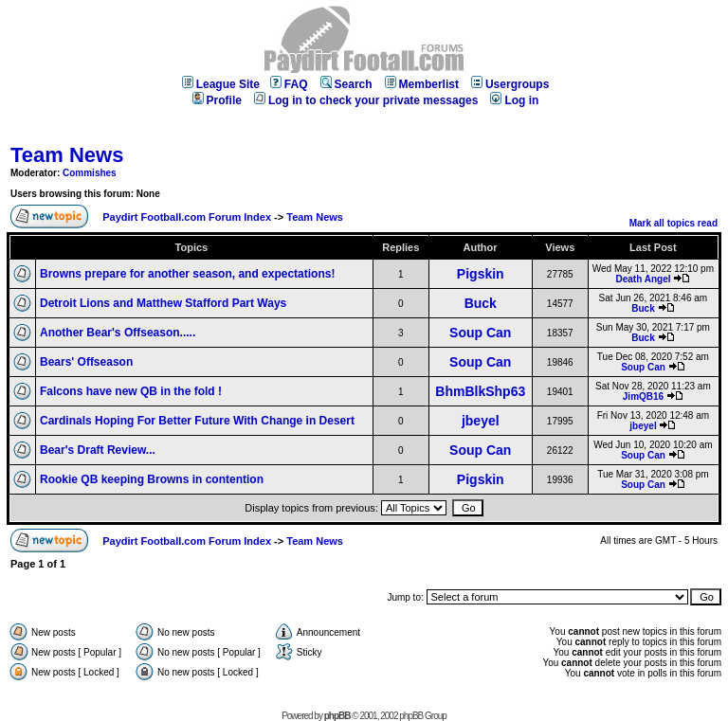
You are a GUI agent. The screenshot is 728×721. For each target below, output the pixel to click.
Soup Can (480, 333)
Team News (67, 155)
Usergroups (510, 84)
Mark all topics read (673, 223)
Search (346, 84)
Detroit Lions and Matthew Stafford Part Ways (163, 303)
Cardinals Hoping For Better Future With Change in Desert (197, 421)
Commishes (90, 173)
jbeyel (481, 421)
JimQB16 (643, 397)
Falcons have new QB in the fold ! (131, 391)
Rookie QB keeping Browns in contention (152, 479)
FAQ (289, 84)
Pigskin (481, 274)
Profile (217, 100)
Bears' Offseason (86, 362)
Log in (514, 100)
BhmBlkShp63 (480, 391)
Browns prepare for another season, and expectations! (187, 274)
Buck (481, 303)
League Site (221, 84)
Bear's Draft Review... (98, 450)
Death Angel (644, 279)
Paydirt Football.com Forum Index (187, 217)
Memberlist (422, 84)
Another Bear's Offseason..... (118, 333)
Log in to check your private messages (366, 100)
